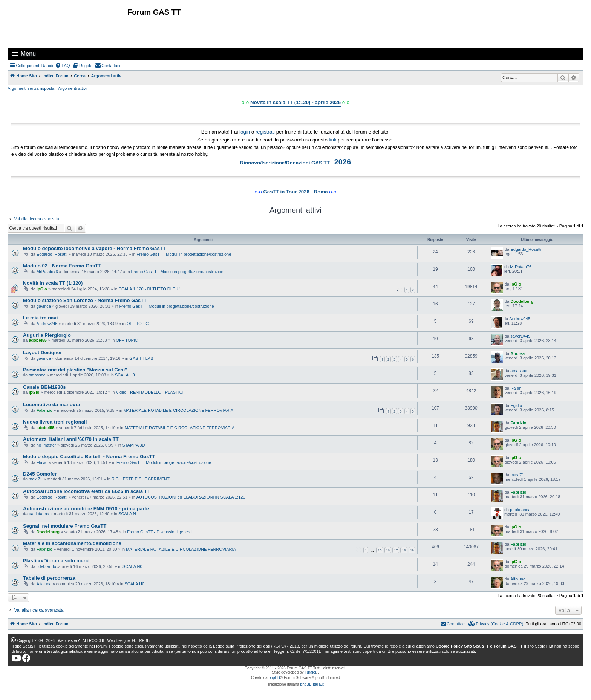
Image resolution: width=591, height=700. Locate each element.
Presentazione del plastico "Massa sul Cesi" (75, 370)
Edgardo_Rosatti (52, 254)
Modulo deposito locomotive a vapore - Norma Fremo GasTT (94, 248)
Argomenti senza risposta (31, 88)
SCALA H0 (125, 375)
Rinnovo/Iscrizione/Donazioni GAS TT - (295, 162)
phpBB (274, 678)
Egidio (516, 405)
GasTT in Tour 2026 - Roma (295, 192)
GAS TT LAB (141, 358)
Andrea (518, 353)
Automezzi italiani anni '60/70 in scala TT (71, 439)
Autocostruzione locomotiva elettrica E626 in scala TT (87, 491)
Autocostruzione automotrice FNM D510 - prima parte (86, 509)
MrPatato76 (47, 272)
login (245, 132)
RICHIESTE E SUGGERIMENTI (141, 479)
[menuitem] (63, 66)
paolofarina (39, 514)
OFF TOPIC (138, 324)
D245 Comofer (40, 474)
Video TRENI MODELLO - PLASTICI (149, 392)
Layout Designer (42, 352)
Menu (28, 54)
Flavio (42, 462)
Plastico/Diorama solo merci (56, 561)
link (333, 140)
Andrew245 (47, 324)
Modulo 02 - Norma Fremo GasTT (62, 266)
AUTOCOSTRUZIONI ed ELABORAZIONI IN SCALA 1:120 (191, 497)
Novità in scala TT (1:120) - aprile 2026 (295, 102)
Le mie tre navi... (42, 318)
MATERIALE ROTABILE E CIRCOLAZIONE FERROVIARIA (178, 410)
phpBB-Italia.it (312, 684)
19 (412, 550)
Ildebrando (46, 566)
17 (396, 550)
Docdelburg (522, 301)
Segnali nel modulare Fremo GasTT (65, 526)
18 (404, 550)
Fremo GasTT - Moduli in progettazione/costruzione (184, 254)
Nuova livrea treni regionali (55, 422)
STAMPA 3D (133, 445)
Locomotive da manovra (52, 404)
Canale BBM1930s (44, 387)
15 (380, 550)
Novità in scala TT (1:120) (53, 283)
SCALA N (127, 514)
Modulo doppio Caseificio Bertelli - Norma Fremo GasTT (89, 457)
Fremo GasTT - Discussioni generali (160, 532)
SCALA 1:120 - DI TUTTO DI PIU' (150, 289)
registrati (265, 132)
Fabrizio (44, 410)
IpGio (42, 289)
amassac (37, 375)
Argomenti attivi (72, 88)
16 (388, 550)
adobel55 (38, 340)
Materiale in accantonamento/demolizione (72, 543)
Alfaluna (44, 584)
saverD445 (520, 336)
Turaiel (310, 672)
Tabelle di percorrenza (49, 578)
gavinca (44, 306)
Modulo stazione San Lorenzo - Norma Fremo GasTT (85, 300)
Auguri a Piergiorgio (47, 335)
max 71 (35, 479)
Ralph (516, 388)
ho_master (46, 445)
